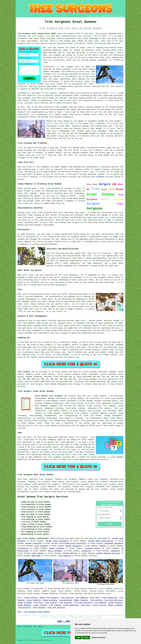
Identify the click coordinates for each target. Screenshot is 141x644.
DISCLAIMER (119, 16)
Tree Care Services (113, 600)
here (78, 492)
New (35, 626)
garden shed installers (57, 541)
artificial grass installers (73, 543)
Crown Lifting (31, 598)
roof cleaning (65, 556)
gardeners (116, 551)
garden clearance (34, 543)
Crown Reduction (109, 598)
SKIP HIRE (36, 556)
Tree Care (95, 598)
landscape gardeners (114, 543)
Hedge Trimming (81, 600)
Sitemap (19, 626)
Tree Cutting (67, 598)
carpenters (87, 551)
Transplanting (65, 600)
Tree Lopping (51, 603)
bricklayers (23, 548)
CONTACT (110, 16)
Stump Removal (24, 605)
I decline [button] (86, 637)
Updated (40, 626)
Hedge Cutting (28, 626)
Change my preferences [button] (99, 637)
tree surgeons (112, 487)
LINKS (97, 16)
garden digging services (108, 553)
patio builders (55, 551)
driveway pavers (93, 548)
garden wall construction (101, 541)
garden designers (73, 546)
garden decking (70, 553)
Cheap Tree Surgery (49, 598)
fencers (103, 546)
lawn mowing (38, 553)
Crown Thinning (34, 600)
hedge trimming (57, 548)
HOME (91, 16)
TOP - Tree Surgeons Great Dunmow (34, 612)
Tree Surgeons (65, 603)
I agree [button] (78, 637)
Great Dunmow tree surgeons (49, 396)
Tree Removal (81, 598)
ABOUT (103, 16)
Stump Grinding (50, 600)
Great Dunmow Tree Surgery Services (43, 497)
